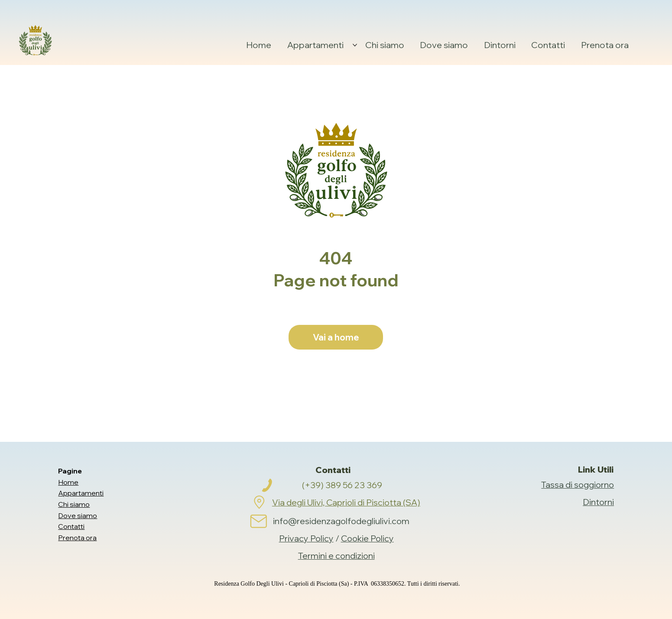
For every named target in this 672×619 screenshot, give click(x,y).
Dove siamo (78, 515)
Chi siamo (74, 504)
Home (68, 482)
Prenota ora (77, 538)
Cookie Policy (367, 538)
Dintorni (598, 502)
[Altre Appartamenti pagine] (355, 45)
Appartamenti (81, 493)
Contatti (71, 526)
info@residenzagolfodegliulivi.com (341, 521)
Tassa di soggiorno (578, 485)
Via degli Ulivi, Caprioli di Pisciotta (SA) (346, 502)
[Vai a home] (336, 337)
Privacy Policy (306, 538)
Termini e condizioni (336, 556)
